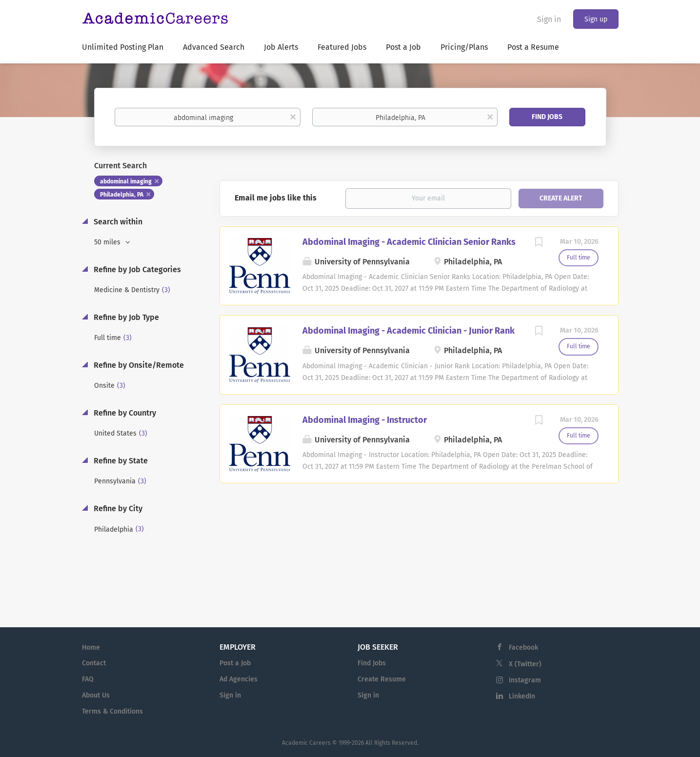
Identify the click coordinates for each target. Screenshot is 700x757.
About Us (96, 695)
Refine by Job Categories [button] (136, 269)
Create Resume (382, 679)
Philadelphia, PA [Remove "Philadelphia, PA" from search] (122, 195)
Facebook (523, 647)
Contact (94, 663)
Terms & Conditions (112, 711)
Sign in (549, 19)
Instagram (525, 680)
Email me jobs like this (276, 198)
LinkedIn (522, 696)
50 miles (108, 242)
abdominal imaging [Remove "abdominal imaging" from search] (126, 181)
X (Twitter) (525, 664)
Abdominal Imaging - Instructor (365, 420)
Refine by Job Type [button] (125, 317)
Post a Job (235, 663)
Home (91, 647)
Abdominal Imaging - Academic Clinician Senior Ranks (409, 242)
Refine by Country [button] (124, 413)
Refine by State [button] (120, 461)
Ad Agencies (239, 679)
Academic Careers (306, 743)
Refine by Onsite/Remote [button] (138, 365)
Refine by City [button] (117, 508)
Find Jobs (547, 117)
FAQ (88, 679)
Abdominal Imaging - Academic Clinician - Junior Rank (409, 331)
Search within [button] (117, 222)
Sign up (596, 19)
